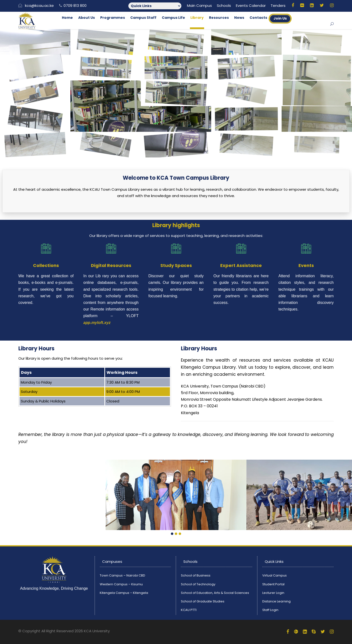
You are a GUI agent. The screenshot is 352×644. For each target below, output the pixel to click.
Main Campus (199, 6)
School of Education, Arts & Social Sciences (215, 593)
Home (67, 18)
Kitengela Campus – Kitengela (124, 593)
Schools (224, 6)
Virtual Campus (275, 575)
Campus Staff (143, 18)
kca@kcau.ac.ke (39, 6)
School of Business (196, 575)
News (239, 18)
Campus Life (173, 18)
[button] (172, 534)
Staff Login (270, 610)
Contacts (258, 18)
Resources (219, 18)
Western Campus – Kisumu (121, 584)
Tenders (278, 6)
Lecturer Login (273, 593)
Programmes (113, 18)
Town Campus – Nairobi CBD (122, 575)
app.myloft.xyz (97, 323)
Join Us (280, 18)
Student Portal (273, 584)
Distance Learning (276, 601)
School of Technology (198, 584)
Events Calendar (251, 6)
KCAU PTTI (189, 610)
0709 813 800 (75, 6)
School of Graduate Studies (203, 601)
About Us (87, 18)
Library (197, 18)
